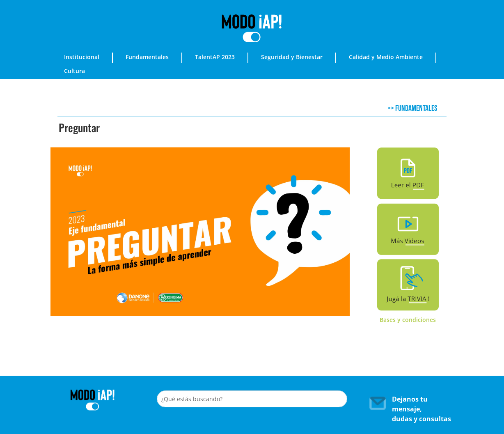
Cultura (74, 71)
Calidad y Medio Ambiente (386, 57)
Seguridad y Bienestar (292, 57)
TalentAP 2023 (215, 57)
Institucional (82, 57)
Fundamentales (147, 57)
